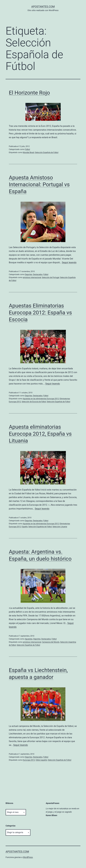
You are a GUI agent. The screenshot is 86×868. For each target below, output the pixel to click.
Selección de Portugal (51, 277)
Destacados (38, 274)
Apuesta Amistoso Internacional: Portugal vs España (39, 185)
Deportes (29, 274)
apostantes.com (43, 7)
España (25, 527)
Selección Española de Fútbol (47, 152)
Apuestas (29, 639)
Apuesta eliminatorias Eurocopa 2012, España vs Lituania (40, 434)
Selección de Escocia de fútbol (34, 402)
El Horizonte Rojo (29, 93)
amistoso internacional (32, 277)
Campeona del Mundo (51, 642)
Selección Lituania (60, 527)
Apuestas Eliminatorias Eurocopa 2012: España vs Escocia (40, 313)
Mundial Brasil (28, 152)
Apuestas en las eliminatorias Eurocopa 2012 (41, 399)
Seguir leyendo (69, 262)
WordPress (28, 857)
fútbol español (41, 760)
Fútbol (27, 149)
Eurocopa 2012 (29, 760)
